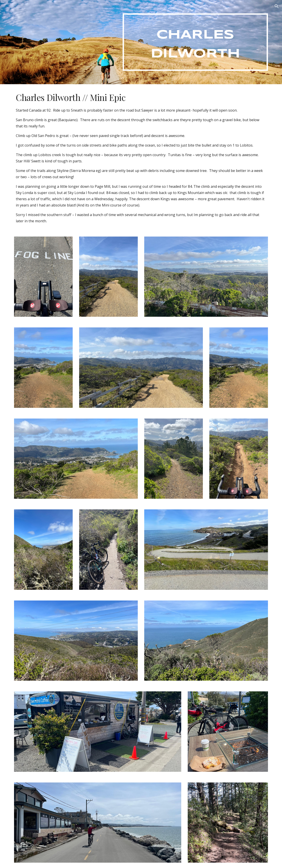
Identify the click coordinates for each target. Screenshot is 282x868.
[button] (277, 6)
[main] (195, 42)
